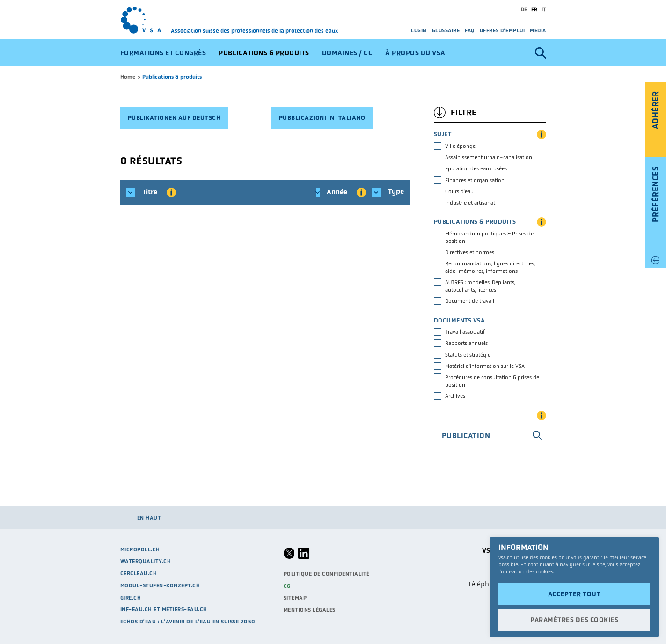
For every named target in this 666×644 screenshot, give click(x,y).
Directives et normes (470, 252)
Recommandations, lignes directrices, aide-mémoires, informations (490, 267)
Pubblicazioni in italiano (322, 118)
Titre (151, 192)
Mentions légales (310, 610)
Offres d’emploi (502, 30)
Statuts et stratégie (468, 355)
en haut (149, 518)
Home (128, 77)
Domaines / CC (348, 53)
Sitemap (295, 598)
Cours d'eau (459, 191)
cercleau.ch (139, 573)
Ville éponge (460, 146)
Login (419, 30)
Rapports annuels (466, 343)
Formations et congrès (163, 53)
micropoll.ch (140, 549)
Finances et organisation (475, 180)
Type (388, 192)
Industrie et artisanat (470, 203)
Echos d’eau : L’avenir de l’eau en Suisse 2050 (188, 622)
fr (534, 9)
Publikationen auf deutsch (174, 118)
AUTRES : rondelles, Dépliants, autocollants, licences (480, 286)
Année (338, 192)
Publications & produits (264, 53)
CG (287, 586)
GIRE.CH (131, 598)
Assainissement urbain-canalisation (489, 157)
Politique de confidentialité (327, 574)
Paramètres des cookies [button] (574, 620)
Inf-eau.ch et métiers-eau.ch (164, 609)
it (544, 9)
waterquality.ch (146, 561)
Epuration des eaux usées (476, 168)
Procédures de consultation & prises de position (492, 381)
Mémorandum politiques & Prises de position (489, 237)
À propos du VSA (415, 53)
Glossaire (446, 30)
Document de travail (470, 301)
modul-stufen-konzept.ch (160, 585)
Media (538, 30)
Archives (455, 396)
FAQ (470, 30)
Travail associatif (465, 332)
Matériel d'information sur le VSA (485, 366)
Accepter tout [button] (575, 594)
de (524, 9)
